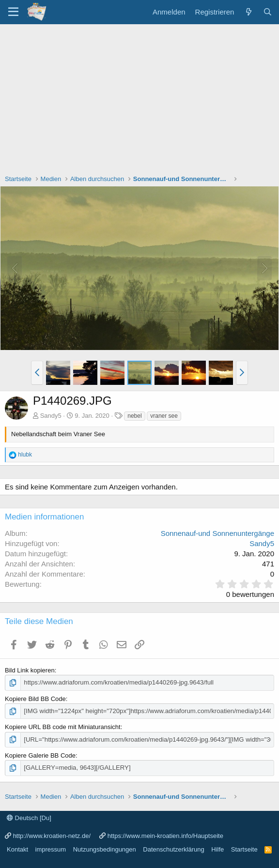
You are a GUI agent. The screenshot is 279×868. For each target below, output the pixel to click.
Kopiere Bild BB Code (35, 698)
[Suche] (268, 12)
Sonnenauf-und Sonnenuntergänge (217, 533)
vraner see (164, 416)
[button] (37, 373)
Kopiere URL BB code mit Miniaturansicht (63, 727)
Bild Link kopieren (30, 670)
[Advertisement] (139, 97)
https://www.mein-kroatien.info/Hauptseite (165, 835)
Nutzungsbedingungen (105, 849)
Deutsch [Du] (29, 817)
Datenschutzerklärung (173, 849)
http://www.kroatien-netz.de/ (52, 835)
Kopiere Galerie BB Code (40, 755)
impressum (51, 849)
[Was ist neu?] (248, 12)
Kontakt (17, 849)
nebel (134, 416)
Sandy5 (51, 416)
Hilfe (217, 849)
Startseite (244, 849)
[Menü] (13, 12)
